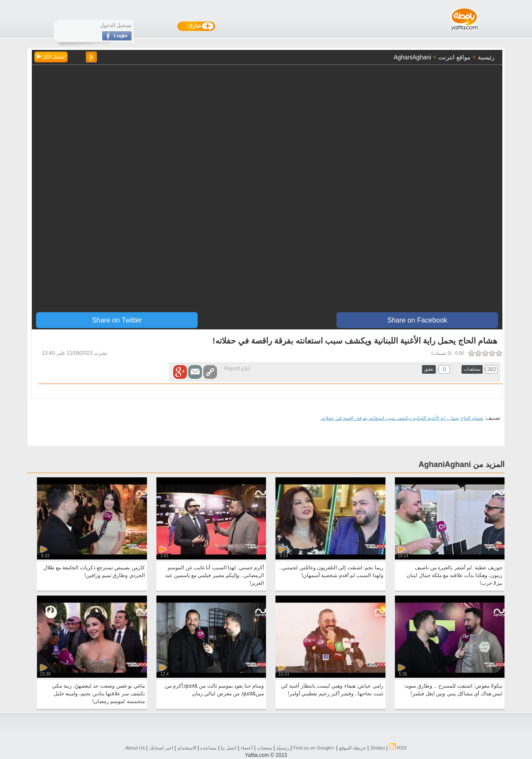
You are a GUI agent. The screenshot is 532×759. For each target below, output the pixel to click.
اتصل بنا (229, 748)
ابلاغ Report (237, 369)
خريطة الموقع (353, 748)
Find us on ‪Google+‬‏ (314, 748)
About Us (135, 748)
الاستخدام (187, 748)
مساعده (208, 748)
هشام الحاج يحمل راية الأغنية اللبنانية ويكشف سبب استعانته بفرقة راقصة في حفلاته (403, 418)
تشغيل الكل (51, 57)
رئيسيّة (283, 748)
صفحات (264, 748)
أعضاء (247, 748)
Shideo (377, 748)
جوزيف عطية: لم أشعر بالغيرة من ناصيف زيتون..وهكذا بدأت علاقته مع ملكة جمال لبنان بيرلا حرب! (454, 575)
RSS (398, 748)
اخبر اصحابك (161, 748)
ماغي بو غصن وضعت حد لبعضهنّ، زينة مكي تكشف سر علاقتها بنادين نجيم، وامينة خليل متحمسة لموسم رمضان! (98, 694)
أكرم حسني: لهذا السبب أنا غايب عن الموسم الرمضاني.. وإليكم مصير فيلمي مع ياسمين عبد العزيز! (214, 575)
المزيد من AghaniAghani (462, 464)
